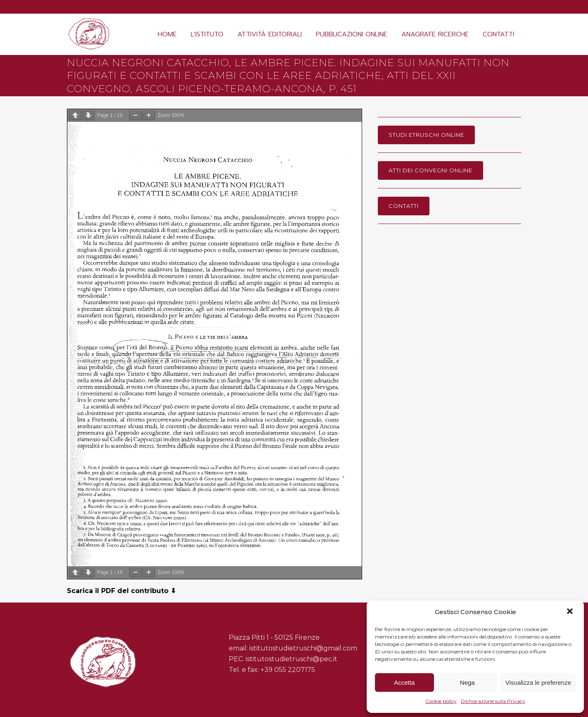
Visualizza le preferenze (538, 682)
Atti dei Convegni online (430, 170)
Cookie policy (441, 701)
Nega (467, 682)
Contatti (404, 206)
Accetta (404, 682)
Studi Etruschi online (426, 135)
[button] (571, 612)
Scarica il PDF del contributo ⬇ (121, 591)
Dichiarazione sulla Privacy (493, 701)
